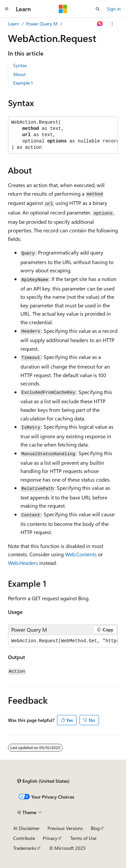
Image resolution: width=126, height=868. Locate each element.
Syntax (20, 65)
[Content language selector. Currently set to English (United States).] (43, 781)
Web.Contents (81, 554)
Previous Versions (65, 828)
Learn (14, 24)
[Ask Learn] (100, 24)
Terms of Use (83, 838)
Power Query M (42, 24)
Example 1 (23, 83)
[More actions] (112, 24)
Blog (95, 828)
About (19, 74)
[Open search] (98, 9)
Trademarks (25, 848)
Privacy (50, 838)
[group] (63, 641)
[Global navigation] (7, 9)
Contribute (24, 838)
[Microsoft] (63, 9)
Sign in (114, 9)
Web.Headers (23, 563)
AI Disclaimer (26, 828)
